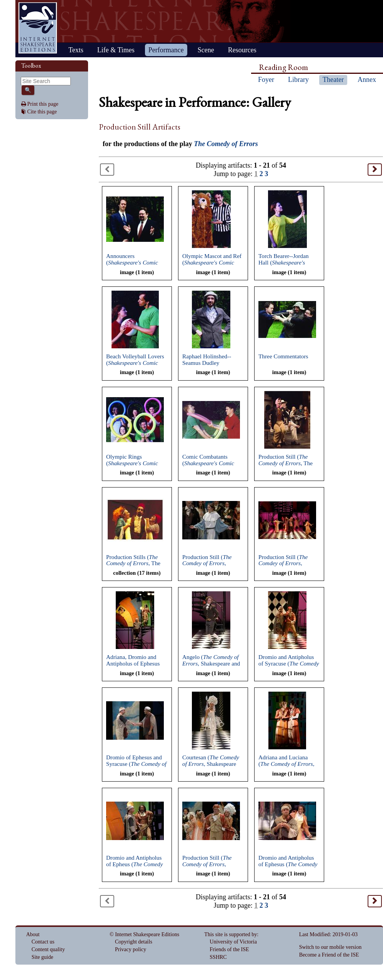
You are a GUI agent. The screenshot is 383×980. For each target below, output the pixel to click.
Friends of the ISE (229, 949)
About (33, 934)
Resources (242, 50)
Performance (166, 50)
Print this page (43, 104)
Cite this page (42, 112)
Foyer (266, 80)
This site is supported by (231, 934)
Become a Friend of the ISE (329, 955)
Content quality (48, 949)
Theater (333, 80)
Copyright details (134, 942)
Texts (76, 50)
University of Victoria (233, 942)
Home (38, 28)
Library (298, 80)
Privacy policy (131, 949)
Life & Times (116, 50)
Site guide (42, 957)
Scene (206, 50)
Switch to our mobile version (331, 947)
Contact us (43, 942)
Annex (367, 80)
